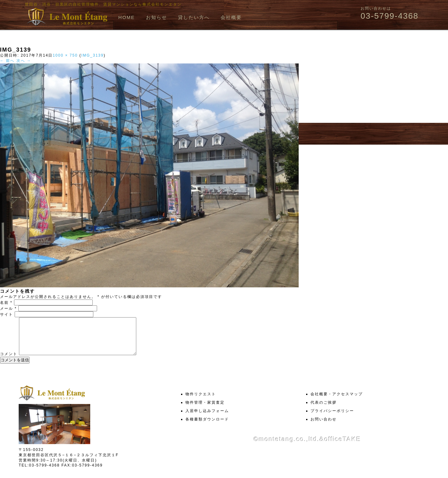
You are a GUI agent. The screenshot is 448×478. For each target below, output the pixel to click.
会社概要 (231, 17)
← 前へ (7, 61)
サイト (7, 314)
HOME (126, 17)
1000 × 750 (65, 55)
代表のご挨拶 (324, 410)
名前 (6, 303)
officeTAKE (343, 447)
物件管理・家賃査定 (205, 410)
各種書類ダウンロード (207, 427)
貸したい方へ (194, 17)
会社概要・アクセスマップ (337, 401)
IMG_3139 (92, 55)
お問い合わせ (324, 427)
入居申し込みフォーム (207, 418)
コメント (9, 361)
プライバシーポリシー (332, 418)
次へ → (24, 61)
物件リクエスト (201, 401)
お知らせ (156, 17)
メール (8, 309)
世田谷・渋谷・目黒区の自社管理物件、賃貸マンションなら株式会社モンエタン (103, 4)
